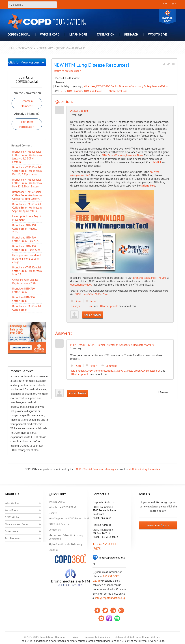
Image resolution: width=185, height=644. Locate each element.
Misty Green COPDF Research (144, 371)
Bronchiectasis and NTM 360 (149, 278)
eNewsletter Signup (158, 525)
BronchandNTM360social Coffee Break (27, 308)
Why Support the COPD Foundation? (69, 518)
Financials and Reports (18, 524)
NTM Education (75, 91)
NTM (63, 91)
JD (85, 306)
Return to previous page (67, 71)
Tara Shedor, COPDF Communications (92, 371)
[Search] (32, 5)
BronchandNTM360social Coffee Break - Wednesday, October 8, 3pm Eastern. (27, 195)
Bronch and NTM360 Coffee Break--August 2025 (24, 229)
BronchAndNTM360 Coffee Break (23, 290)
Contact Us (55, 530)
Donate (167, 17)
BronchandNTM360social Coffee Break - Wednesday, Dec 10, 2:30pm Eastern (27, 171)
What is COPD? (57, 502)
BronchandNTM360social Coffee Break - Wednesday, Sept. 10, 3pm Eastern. (27, 208)
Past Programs (13, 538)
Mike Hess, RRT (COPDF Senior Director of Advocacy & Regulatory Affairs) (125, 86)
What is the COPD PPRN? (63, 507)
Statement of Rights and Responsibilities (137, 637)
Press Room (11, 510)
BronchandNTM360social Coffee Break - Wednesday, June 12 (27, 271)
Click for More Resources (24, 62)
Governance (12, 531)
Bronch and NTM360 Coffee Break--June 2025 (26, 248)
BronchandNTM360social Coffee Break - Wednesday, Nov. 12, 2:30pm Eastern (27, 183)
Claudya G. (77, 306)
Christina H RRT (79, 111)
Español (53, 550)
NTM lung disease (93, 91)
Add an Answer (93, 315)
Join (165, 3)
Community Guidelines (97, 637)
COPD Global (12, 517)
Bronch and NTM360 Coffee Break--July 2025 (26, 239)
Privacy (76, 637)
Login (173, 3)
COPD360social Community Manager (95, 469)
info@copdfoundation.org (110, 598)
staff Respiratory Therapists (144, 469)
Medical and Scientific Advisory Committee (66, 537)
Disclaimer (61, 637)
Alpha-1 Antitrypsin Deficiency (66, 544)
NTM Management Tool (115, 91)
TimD (91, 306)
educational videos (81, 285)
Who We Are (12, 503)
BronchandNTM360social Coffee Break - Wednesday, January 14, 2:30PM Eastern (27, 157)
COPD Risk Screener (60, 524)
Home (11, 48)
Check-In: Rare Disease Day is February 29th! (25, 281)
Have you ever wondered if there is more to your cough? (27, 259)
